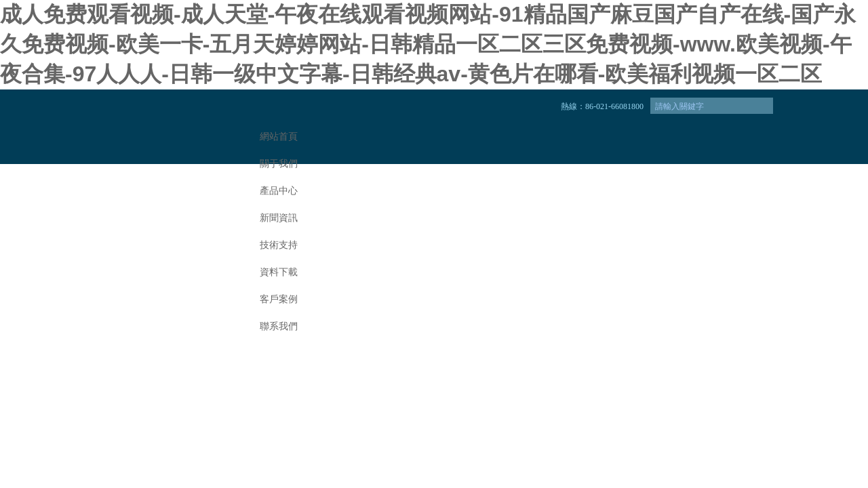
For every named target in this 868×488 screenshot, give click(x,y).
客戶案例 (279, 299)
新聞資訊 (279, 218)
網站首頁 (279, 137)
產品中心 (279, 191)
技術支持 (279, 245)
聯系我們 (279, 326)
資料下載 (279, 272)
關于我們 (279, 164)
